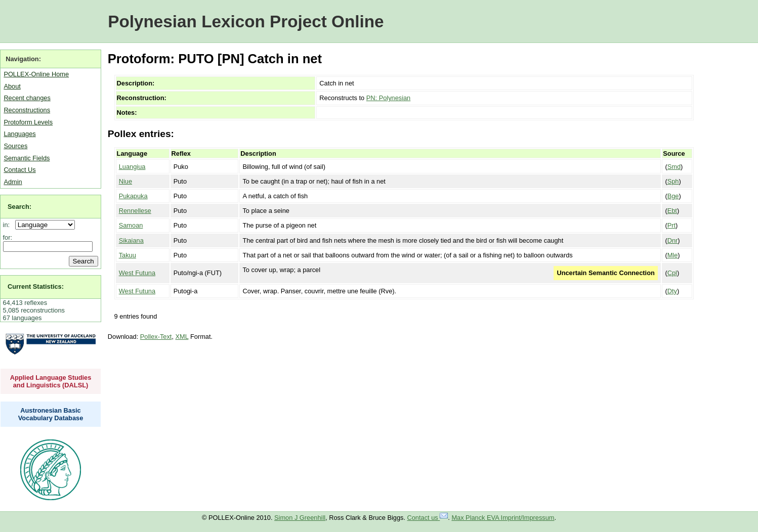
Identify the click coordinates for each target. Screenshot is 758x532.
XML (182, 337)
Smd (674, 167)
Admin (13, 182)
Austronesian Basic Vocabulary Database (51, 414)
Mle (673, 255)
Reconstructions (27, 110)
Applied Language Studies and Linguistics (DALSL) (51, 381)
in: (8, 225)
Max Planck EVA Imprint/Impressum (503, 518)
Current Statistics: (36, 286)
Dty (672, 291)
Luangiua (132, 167)
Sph (673, 181)
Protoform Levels (28, 122)
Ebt (672, 211)
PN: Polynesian (389, 98)
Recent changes (27, 98)
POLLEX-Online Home (36, 74)
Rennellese (135, 211)
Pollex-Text (156, 337)
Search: (19, 207)
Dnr (673, 240)
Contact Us (19, 170)
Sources (15, 146)
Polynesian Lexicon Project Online (246, 21)
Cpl (672, 273)
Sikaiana (131, 240)
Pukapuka (133, 196)
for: (8, 237)
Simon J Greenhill (300, 518)
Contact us (428, 518)
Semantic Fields (27, 158)
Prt (671, 225)
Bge (673, 196)
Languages (19, 134)
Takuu (128, 255)
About (12, 86)
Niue (125, 181)
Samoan (131, 225)
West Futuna (137, 273)
